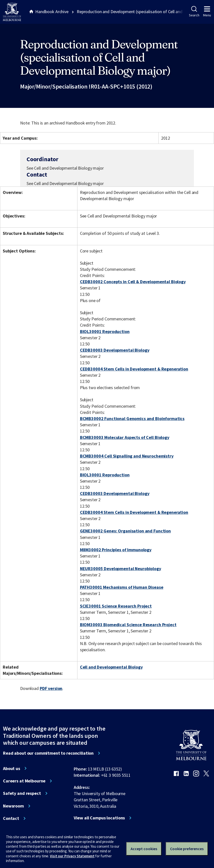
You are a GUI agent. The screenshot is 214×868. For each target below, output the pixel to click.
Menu (207, 12)
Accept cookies (144, 849)
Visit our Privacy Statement (72, 856)
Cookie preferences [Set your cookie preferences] (187, 849)
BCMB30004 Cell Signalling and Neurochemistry (127, 456)
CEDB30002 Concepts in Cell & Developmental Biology (133, 282)
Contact (11, 818)
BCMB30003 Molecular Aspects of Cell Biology (125, 437)
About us (12, 769)
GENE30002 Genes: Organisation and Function (125, 531)
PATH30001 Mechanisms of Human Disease (122, 587)
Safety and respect (22, 793)
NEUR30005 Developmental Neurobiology (121, 569)
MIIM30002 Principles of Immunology (116, 550)
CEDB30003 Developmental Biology (115, 350)
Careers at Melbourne (24, 781)
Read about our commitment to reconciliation (48, 753)
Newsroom (13, 806)
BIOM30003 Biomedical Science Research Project (128, 625)
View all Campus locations (99, 818)
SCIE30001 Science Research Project (116, 606)
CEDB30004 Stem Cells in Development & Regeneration (134, 369)
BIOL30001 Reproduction (105, 331)
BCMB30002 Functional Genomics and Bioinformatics (132, 418)
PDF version (51, 688)
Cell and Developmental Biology (111, 667)
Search (194, 12)
